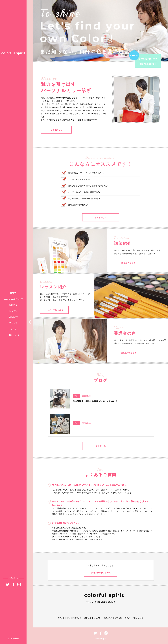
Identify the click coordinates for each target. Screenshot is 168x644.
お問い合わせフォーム (101, 573)
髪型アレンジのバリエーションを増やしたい (88, 193)
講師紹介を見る (127, 271)
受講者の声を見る (127, 360)
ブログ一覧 (101, 453)
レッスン (13, 311)
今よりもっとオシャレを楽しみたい (84, 206)
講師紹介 (13, 305)
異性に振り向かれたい (78, 212)
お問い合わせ (13, 335)
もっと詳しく (54, 130)
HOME (13, 293)
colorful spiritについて (13, 299)
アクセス (13, 323)
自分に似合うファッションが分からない (86, 180)
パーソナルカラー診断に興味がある (84, 199)
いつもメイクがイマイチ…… (81, 187)
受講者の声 (13, 317)
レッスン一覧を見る (53, 317)
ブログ (13, 329)
